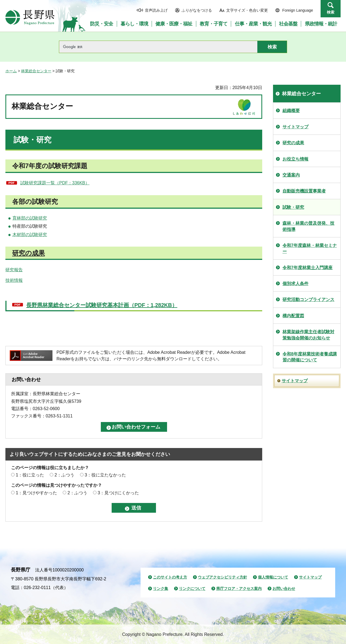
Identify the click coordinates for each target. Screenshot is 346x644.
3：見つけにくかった (118, 493)
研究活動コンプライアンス (308, 300)
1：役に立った (30, 475)
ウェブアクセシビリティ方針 (222, 577)
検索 (331, 12)
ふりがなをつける (197, 10)
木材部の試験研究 (30, 235)
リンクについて (192, 589)
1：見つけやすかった (36, 493)
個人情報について (273, 577)
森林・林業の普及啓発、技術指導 (308, 226)
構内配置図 (293, 316)
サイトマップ (295, 127)
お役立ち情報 (295, 159)
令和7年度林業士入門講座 (307, 268)
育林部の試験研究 (30, 218)
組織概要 (291, 111)
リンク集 (161, 589)
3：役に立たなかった (105, 475)
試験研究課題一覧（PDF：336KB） (55, 183)
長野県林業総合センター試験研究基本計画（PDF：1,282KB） (102, 305)
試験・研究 (293, 207)
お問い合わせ (284, 589)
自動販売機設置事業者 (304, 191)
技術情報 (14, 280)
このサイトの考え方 (170, 577)
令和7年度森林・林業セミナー (310, 248)
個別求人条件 (295, 284)
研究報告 (14, 270)
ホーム (11, 71)
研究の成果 (29, 253)
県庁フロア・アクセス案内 (239, 589)
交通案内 (291, 175)
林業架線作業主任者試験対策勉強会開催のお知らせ (308, 335)
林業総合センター (36, 71)
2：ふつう (64, 475)
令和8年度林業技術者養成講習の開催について (310, 357)
